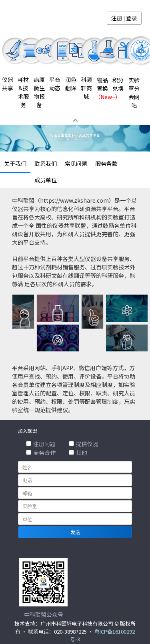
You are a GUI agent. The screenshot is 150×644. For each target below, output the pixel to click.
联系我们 (46, 163)
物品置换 (102, 88)
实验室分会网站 (134, 93)
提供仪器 (84, 444)
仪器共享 (8, 84)
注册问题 (41, 444)
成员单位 (46, 180)
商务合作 (41, 453)
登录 (132, 18)
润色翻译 (71, 84)
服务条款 (106, 163)
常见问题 (76, 163)
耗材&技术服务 (23, 92)
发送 (75, 532)
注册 (117, 18)
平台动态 (55, 84)
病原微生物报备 (39, 92)
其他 (78, 453)
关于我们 (15, 163)
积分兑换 (118, 84)
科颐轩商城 (86, 88)
